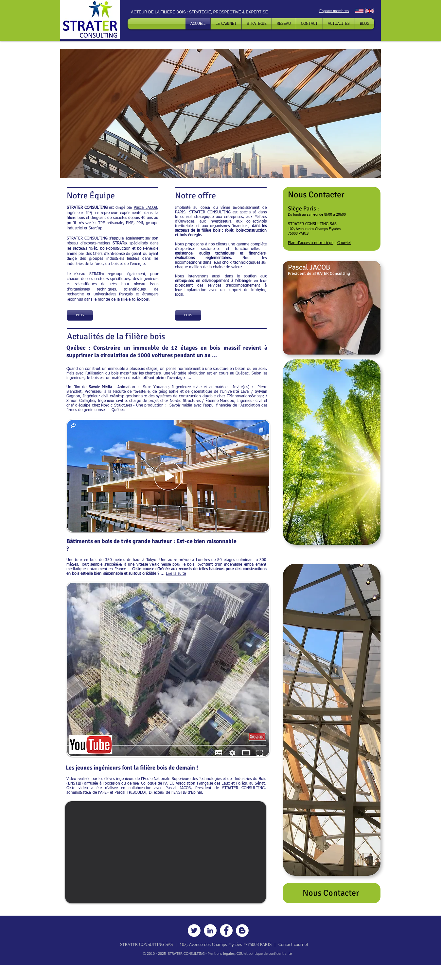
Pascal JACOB (146, 208)
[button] (220, 114)
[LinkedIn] (210, 930)
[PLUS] (80, 315)
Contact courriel (293, 945)
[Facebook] (226, 930)
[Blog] (242, 930)
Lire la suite (176, 574)
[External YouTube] (166, 852)
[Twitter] (194, 930)
